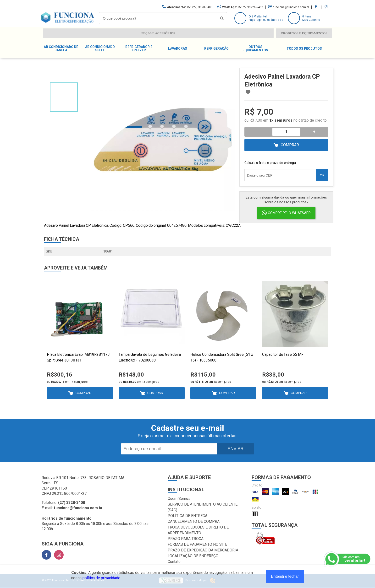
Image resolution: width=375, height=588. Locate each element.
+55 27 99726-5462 (250, 7)
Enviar (235, 449)
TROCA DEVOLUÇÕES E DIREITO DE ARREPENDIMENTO (198, 530)
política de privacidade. (102, 578)
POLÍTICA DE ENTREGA (187, 516)
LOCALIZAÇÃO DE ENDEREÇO (193, 556)
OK (322, 175)
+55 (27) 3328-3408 (199, 7)
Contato (174, 562)
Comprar (290, 145)
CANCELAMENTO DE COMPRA (194, 521)
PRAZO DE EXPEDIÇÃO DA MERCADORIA (203, 550)
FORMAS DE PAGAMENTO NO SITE (197, 544)
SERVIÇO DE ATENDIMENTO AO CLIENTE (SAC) (203, 507)
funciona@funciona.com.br (291, 7)
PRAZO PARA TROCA (186, 539)
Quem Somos (179, 499)
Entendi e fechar (285, 576)
